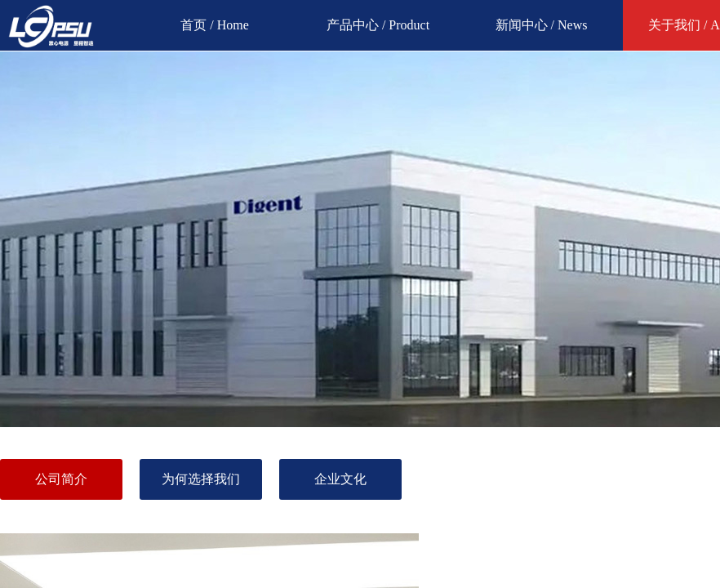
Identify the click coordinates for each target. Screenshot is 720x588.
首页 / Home (215, 25)
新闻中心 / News (542, 25)
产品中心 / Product (378, 25)
